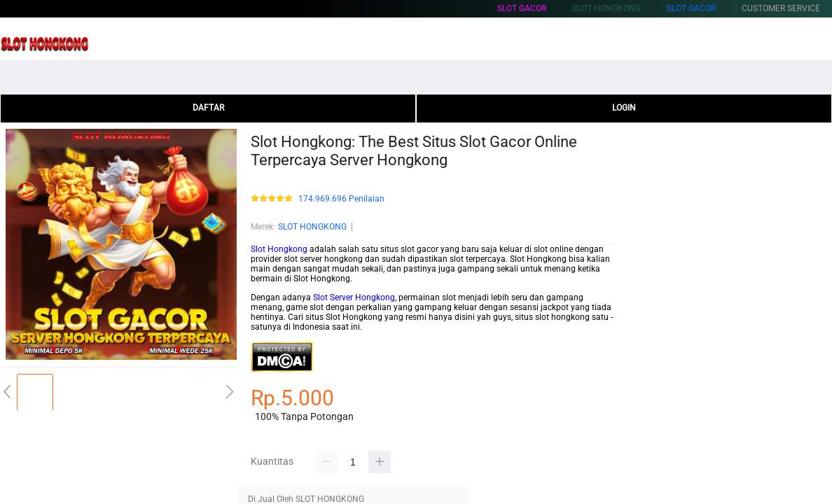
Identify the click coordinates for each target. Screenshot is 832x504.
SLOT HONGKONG (312, 227)
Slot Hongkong (279, 249)
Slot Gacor (522, 8)
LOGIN (624, 108)
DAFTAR (208, 108)
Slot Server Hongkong (354, 297)
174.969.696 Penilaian (341, 199)
